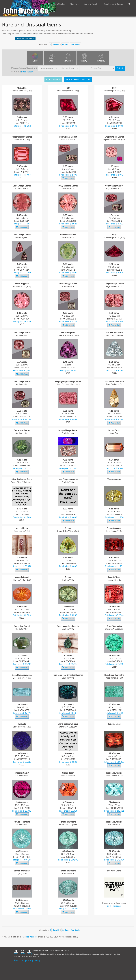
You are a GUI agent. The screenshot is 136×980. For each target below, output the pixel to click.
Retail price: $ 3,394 (114, 420)
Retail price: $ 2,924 (114, 468)
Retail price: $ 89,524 (68, 713)
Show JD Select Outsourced (78, 79)
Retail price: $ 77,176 (22, 468)
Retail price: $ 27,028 (22, 909)
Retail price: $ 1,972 (114, 175)
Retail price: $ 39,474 (22, 566)
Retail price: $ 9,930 (22, 615)
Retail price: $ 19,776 (114, 517)
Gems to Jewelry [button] (92, 4)
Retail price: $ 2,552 (22, 126)
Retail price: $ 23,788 (22, 420)
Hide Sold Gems (53, 79)
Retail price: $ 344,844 (68, 909)
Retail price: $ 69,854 (68, 664)
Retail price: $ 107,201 (68, 860)
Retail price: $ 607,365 (22, 860)
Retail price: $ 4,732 (68, 322)
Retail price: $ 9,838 (68, 566)
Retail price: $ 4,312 (114, 224)
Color (35, 61)
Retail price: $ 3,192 (114, 371)
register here (32, 937)
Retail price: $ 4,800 (68, 273)
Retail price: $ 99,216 (22, 664)
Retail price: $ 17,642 (114, 664)
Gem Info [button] (75, 4)
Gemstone (68, 61)
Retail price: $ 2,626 (68, 224)
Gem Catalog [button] (60, 4)
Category (101, 61)
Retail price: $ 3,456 (22, 175)
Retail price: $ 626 (68, 371)
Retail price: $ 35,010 (22, 762)
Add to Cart (68, 178)
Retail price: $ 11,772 (114, 566)
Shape (52, 61)
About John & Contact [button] (114, 4)
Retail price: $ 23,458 (68, 811)
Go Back (65, 44)
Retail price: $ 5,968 (68, 420)
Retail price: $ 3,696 (22, 224)
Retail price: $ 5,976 (114, 273)
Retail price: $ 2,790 (68, 175)
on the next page (114, 906)
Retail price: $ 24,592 (114, 713)
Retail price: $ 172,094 (114, 860)
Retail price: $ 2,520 (68, 762)
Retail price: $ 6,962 (68, 615)
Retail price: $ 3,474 (114, 322)
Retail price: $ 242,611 (114, 811)
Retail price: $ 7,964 (22, 371)
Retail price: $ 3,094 (114, 126)
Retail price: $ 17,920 (68, 468)
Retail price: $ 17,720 (22, 713)
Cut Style (85, 61)
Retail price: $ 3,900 (22, 273)
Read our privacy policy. (28, 960)
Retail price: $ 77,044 (114, 615)
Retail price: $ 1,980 (22, 517)
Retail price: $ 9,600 (68, 517)
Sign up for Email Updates (26, 38)
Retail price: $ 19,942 (22, 811)
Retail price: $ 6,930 (22, 322)
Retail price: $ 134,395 (114, 762)
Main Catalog (75, 44)
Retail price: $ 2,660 (68, 126)
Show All (56, 44)
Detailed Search (27, 72)
